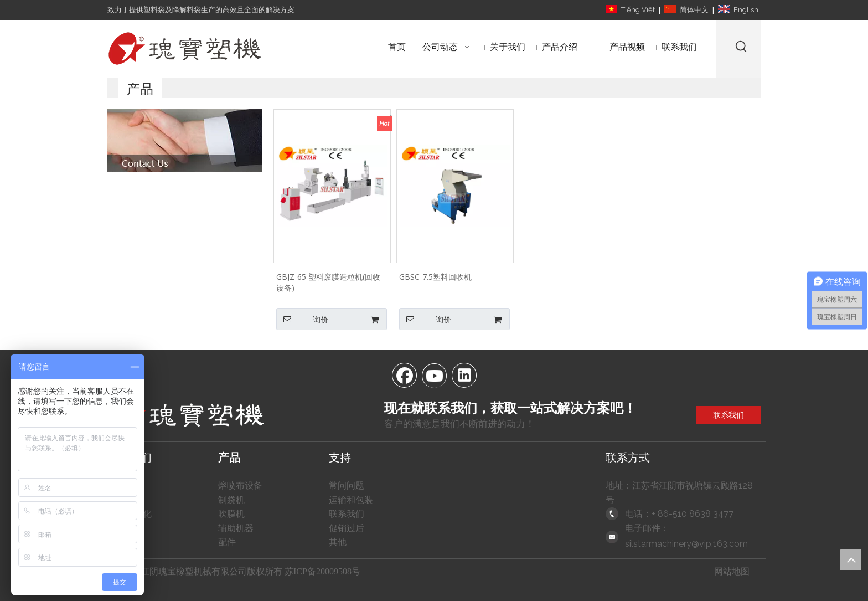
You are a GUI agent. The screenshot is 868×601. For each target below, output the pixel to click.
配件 (227, 542)
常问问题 (347, 486)
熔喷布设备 (240, 486)
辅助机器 (236, 528)
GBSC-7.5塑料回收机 (435, 277)
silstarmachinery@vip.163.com (686, 544)
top (851, 559)
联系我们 (728, 415)
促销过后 (347, 528)
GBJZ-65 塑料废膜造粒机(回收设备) (328, 282)
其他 (338, 542)
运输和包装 (351, 500)
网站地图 (732, 571)
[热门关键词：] (742, 46)
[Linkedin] (464, 374)
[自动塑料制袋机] (185, 141)
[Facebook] (404, 374)
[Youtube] (434, 374)
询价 (302, 319)
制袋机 (231, 500)
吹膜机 (231, 514)
